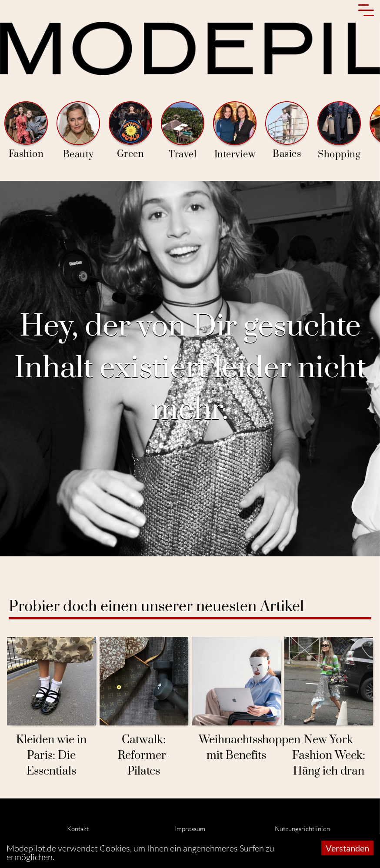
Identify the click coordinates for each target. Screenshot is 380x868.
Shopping (339, 131)
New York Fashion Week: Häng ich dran (329, 756)
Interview (235, 131)
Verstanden (347, 848)
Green (130, 131)
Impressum (190, 829)
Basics (287, 131)
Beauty (78, 131)
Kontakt (78, 829)
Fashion (26, 131)
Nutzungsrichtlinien (302, 829)
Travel (183, 131)
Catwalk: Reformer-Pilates (144, 756)
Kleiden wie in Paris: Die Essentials (51, 756)
